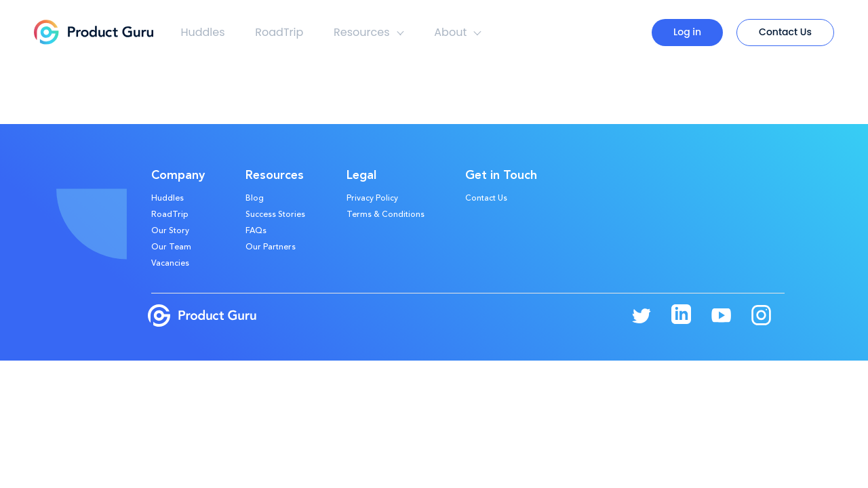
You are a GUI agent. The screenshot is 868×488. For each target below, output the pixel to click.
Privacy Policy (372, 199)
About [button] (457, 32)
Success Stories (275, 215)
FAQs (256, 231)
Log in (687, 32)
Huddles (202, 32)
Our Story (170, 231)
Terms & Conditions (386, 215)
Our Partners (271, 247)
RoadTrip (279, 32)
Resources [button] (369, 32)
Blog (255, 199)
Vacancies (170, 264)
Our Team (171, 247)
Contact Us (785, 32)
